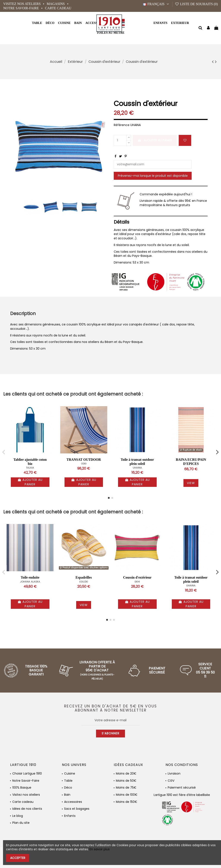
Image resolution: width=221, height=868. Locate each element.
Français (156, 4)
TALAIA (30, 468)
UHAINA (137, 468)
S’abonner (110, 733)
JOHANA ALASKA (30, 582)
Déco (68, 788)
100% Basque (22, 788)
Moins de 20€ (126, 774)
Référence (122, 125)
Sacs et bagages (77, 809)
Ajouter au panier (155, 140)
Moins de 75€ (126, 788)
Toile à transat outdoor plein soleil (137, 462)
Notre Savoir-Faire (21, 8)
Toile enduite (30, 577)
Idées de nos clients (27, 809)
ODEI (84, 464)
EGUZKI (84, 582)
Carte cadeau (58, 8)
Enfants (70, 816)
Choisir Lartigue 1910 (27, 774)
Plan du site (21, 823)
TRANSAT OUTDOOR (84, 460)
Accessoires (73, 802)
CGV (171, 781)
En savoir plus (100, 849)
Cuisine (70, 774)
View (191, 483)
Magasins (56, 4)
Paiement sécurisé (182, 788)
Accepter (18, 858)
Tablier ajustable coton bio (30, 462)
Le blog (18, 816)
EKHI (137, 582)
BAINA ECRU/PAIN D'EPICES (191, 462)
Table (68, 781)
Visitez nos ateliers (22, 4)
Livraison (174, 774)
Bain (67, 795)
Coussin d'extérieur (137, 577)
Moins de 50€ (126, 781)
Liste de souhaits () (196, 4)
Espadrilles (84, 577)
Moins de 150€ (127, 802)
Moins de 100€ (127, 795)
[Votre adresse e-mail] (111, 720)
